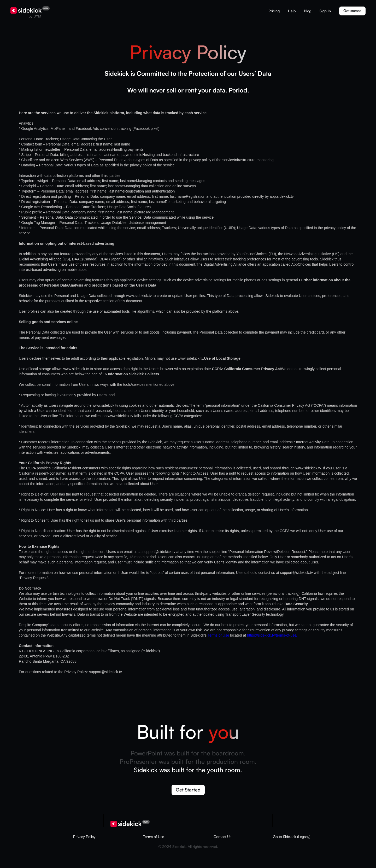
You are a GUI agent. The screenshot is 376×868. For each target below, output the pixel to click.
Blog (308, 11)
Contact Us (222, 837)
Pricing (274, 11)
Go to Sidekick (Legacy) (292, 837)
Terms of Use (218, 635)
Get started (352, 11)
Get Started (188, 790)
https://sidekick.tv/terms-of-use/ (272, 635)
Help (292, 11)
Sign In (325, 11)
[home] (30, 12)
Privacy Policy (84, 837)
